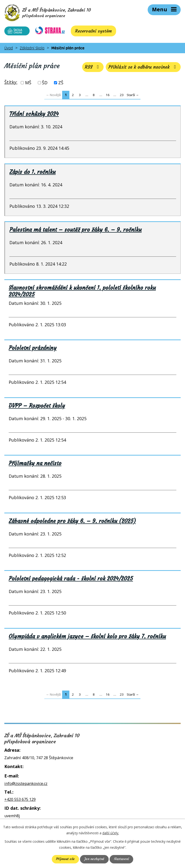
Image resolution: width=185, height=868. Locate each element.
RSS (90, 68)
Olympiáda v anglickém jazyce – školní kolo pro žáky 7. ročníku (87, 638)
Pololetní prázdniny (33, 349)
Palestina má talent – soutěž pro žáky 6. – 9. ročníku (76, 231)
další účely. (111, 833)
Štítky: (11, 84)
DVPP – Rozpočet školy (37, 407)
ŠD (45, 84)
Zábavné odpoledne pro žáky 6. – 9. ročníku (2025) (72, 522)
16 (108, 96)
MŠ (28, 84)
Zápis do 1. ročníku (33, 173)
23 (122, 96)
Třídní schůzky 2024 (34, 115)
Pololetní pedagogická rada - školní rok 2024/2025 (71, 580)
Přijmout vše (65, 859)
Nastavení (122, 859)
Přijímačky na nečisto (35, 465)
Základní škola (32, 49)
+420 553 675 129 (20, 801)
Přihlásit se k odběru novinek (142, 68)
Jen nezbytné (94, 859)
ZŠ (61, 84)
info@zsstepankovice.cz (26, 785)
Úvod (9, 49)
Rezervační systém (90, 32)
